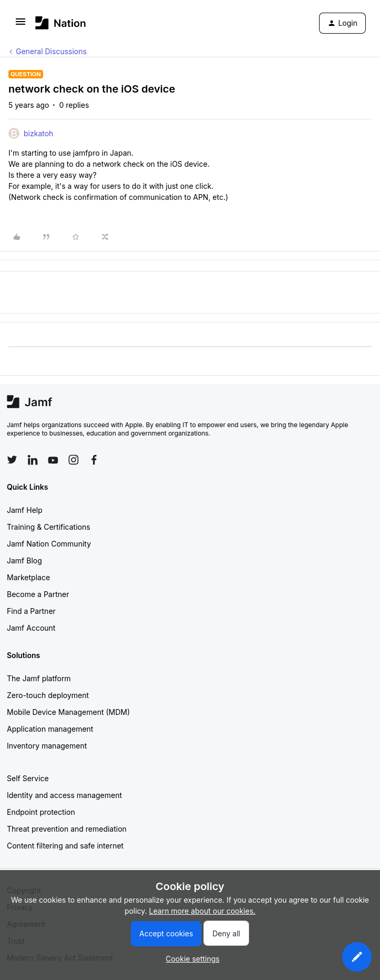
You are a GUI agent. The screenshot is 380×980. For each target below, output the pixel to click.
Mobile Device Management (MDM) (68, 712)
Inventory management (47, 746)
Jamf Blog (24, 560)
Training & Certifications (49, 527)
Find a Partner (31, 611)
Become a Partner (38, 594)
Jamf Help (25, 510)
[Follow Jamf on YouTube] (53, 460)
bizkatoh (38, 133)
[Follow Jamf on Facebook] (94, 460)
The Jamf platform (39, 678)
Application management (50, 729)
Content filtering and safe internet (65, 846)
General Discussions (51, 51)
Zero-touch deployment (48, 695)
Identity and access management (64, 795)
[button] (20, 25)
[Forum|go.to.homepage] (61, 23)
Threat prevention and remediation (67, 829)
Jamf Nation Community (49, 544)
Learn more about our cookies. (203, 911)
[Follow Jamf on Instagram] (74, 460)
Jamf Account (31, 628)
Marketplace (28, 577)
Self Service (28, 778)
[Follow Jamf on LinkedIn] (33, 460)
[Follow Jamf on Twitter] (12, 460)
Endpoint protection (41, 812)
